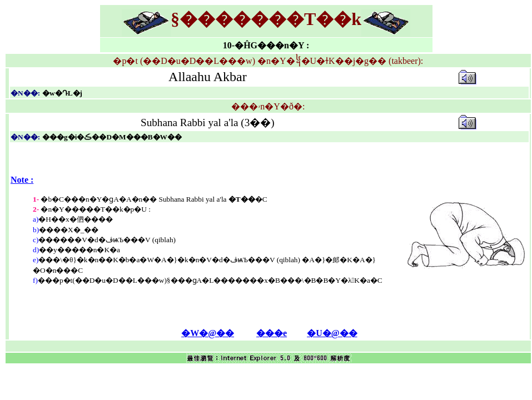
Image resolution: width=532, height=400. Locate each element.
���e (272, 333)
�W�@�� (208, 333)
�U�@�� (332, 333)
